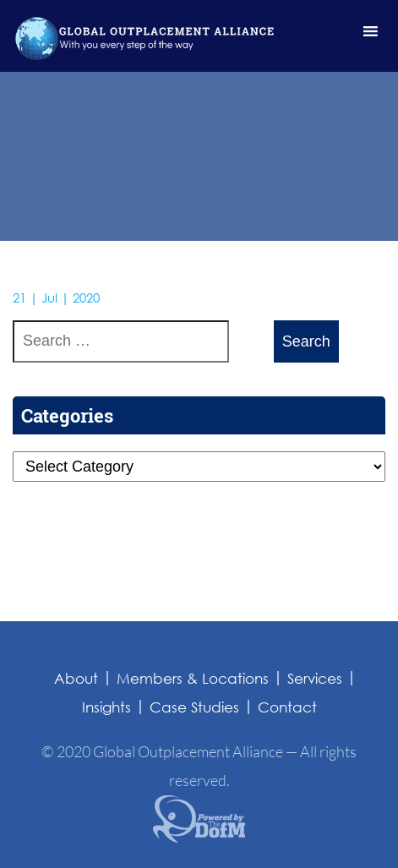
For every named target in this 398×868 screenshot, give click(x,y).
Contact (287, 707)
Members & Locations (193, 678)
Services (315, 678)
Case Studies (194, 707)
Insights (106, 707)
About (76, 678)
